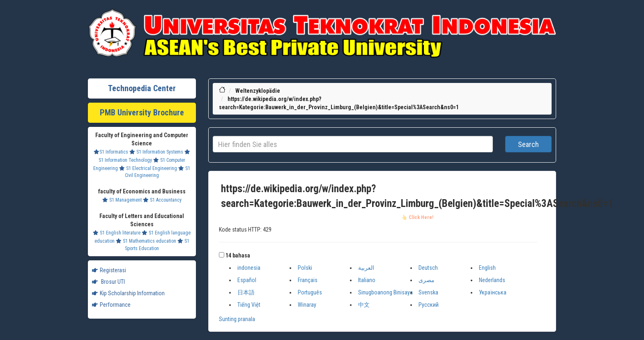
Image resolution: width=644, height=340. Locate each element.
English (487, 268)
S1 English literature (117, 233)
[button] (222, 255)
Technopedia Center (142, 88)
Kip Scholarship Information (128, 293)
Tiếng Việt (249, 305)
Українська (493, 292)
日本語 (246, 292)
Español (247, 280)
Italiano (367, 280)
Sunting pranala (237, 319)
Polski (305, 268)
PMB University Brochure (142, 113)
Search (528, 144)
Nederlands (492, 280)
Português (310, 292)
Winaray (307, 305)
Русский (429, 305)
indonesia (249, 268)
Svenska (428, 292)
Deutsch (428, 268)
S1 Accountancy (162, 200)
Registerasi (109, 270)
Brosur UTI (108, 282)
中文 (364, 305)
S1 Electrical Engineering (148, 168)
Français (308, 280)
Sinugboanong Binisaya (385, 292)
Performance (111, 305)
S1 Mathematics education (146, 241)
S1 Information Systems (156, 152)
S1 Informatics (111, 152)
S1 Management (122, 200)
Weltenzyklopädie (258, 91)
